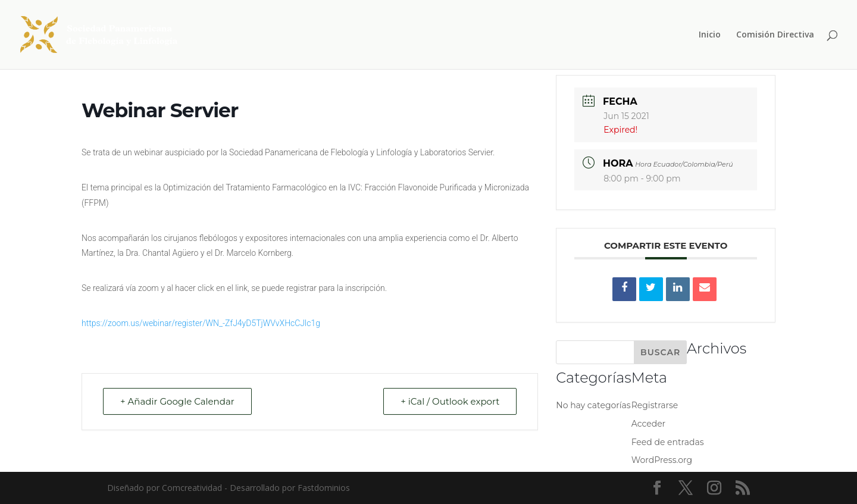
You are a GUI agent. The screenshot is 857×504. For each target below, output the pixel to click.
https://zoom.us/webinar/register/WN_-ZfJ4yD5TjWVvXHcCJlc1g (201, 323)
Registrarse (655, 405)
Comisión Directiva (775, 35)
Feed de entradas (668, 442)
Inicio (710, 35)
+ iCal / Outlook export (450, 401)
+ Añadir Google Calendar (177, 401)
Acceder (649, 424)
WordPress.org (662, 460)
